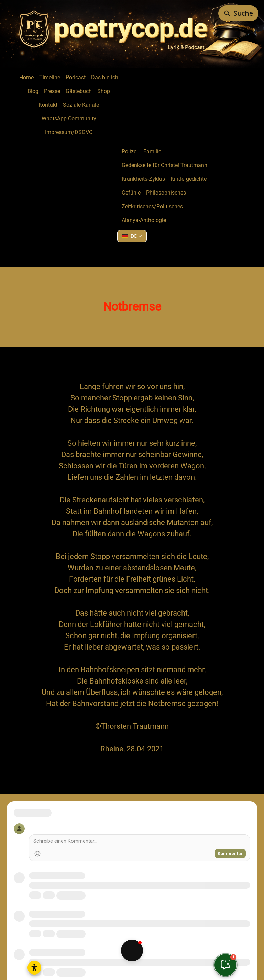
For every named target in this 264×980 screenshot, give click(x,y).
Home (26, 77)
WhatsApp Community (69, 119)
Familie (152, 151)
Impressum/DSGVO (69, 132)
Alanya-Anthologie (144, 220)
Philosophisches (166, 193)
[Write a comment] (140, 842)
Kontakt (48, 105)
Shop (104, 91)
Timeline (50, 77)
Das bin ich (105, 77)
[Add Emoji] (37, 854)
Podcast (76, 77)
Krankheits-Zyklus (143, 179)
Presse (52, 91)
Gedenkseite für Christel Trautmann (164, 165)
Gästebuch (79, 91)
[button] (132, 236)
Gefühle (131, 193)
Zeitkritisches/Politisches (152, 206)
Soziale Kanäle (81, 105)
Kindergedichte (189, 179)
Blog (33, 91)
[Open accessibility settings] (34, 968)
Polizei (130, 151)
